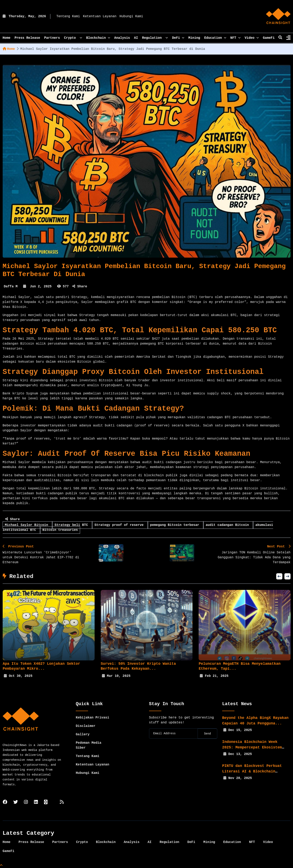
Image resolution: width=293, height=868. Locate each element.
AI (136, 38)
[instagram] (26, 802)
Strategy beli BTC (72, 525)
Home (9, 49)
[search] (280, 38)
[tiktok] (46, 802)
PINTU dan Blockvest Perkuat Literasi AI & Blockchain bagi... (252, 771)
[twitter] (16, 802)
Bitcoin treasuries (60, 530)
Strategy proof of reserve (120, 525)
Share (80, 287)
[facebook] (5, 802)
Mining (194, 38)
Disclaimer (86, 726)
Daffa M (11, 287)
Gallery (83, 734)
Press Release (27, 38)
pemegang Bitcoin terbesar (176, 525)
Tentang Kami (68, 16)
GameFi (269, 38)
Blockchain (98, 38)
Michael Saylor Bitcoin (28, 525)
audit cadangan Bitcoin (228, 525)
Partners (52, 38)
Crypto (73, 38)
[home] (278, 16)
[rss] (62, 802)
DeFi (178, 38)
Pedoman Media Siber (89, 745)
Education (215, 38)
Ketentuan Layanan (100, 16)
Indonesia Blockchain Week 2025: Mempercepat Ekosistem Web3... (252, 747)
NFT (235, 38)
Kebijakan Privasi (92, 718)
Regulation (155, 38)
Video (252, 38)
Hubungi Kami (131, 16)
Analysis (122, 38)
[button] (279, 576)
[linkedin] (36, 802)
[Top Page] (1, 866)
